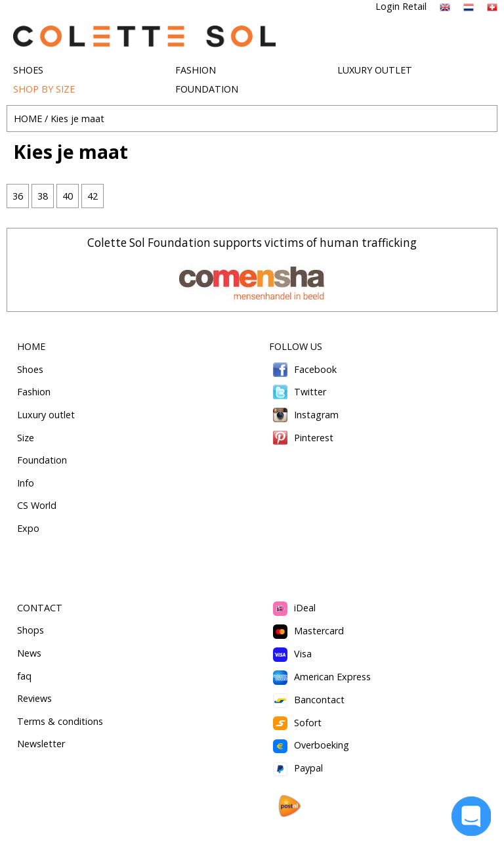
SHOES (28, 70)
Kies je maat (77, 119)
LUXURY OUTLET (375, 70)
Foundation (42, 460)
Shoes (30, 369)
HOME (28, 119)
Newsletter (41, 744)
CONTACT (40, 608)
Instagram (304, 415)
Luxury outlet (46, 415)
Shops (31, 630)
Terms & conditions (60, 721)
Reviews (34, 698)
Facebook (303, 369)
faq (24, 676)
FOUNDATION (207, 89)
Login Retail (401, 6)
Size (26, 438)
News (29, 653)
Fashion (34, 392)
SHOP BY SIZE (44, 89)
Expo (28, 528)
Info (26, 483)
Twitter (298, 392)
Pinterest (301, 438)
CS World (37, 505)
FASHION (196, 70)
